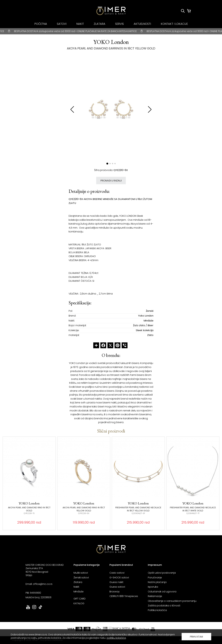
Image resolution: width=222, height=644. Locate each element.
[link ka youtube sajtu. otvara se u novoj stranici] (28, 609)
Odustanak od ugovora (162, 592)
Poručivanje (155, 578)
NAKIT (80, 24)
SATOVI (62, 24)
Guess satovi (117, 587)
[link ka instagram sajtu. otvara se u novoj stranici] (34, 609)
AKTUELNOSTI (142, 24)
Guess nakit (116, 582)
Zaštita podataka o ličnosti (164, 606)
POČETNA (41, 24)
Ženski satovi (81, 578)
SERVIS (119, 24)
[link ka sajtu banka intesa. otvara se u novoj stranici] (120, 629)
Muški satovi (81, 573)
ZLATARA (100, 24)
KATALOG (79, 603)
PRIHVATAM (196, 637)
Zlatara (78, 582)
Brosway (115, 592)
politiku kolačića (116, 638)
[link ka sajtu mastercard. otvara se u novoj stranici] (141, 629)
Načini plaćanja (157, 582)
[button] (150, 110)
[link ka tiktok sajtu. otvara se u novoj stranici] (40, 609)
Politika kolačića (157, 610)
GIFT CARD (80, 599)
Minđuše (79, 592)
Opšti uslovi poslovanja (162, 573)
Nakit (76, 587)
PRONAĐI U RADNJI (111, 181)
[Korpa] (189, 11)
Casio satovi (117, 573)
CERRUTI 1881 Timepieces (124, 596)
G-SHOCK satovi (119, 578)
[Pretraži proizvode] (183, 11)
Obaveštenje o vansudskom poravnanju (172, 601)
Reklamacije (155, 596)
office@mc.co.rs (43, 584)
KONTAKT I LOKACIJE (174, 24)
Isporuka (153, 587)
